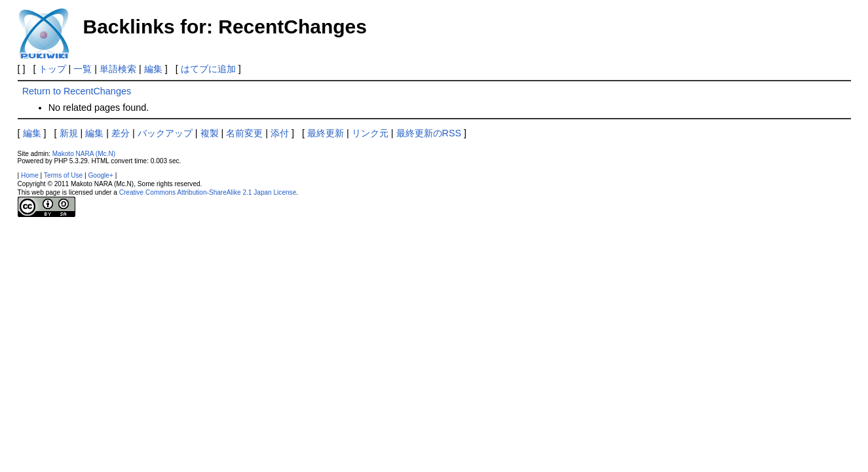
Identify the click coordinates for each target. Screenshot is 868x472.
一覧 (83, 69)
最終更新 (326, 133)
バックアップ (165, 133)
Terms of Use (63, 175)
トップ (52, 69)
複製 (210, 133)
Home (30, 175)
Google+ (100, 175)
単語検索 (118, 69)
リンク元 (370, 133)
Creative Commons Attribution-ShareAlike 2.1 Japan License (208, 192)
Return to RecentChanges (77, 91)
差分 (121, 133)
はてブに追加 (208, 69)
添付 (280, 133)
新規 (69, 133)
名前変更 (244, 133)
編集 (153, 69)
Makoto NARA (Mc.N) (84, 154)
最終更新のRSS (429, 133)
